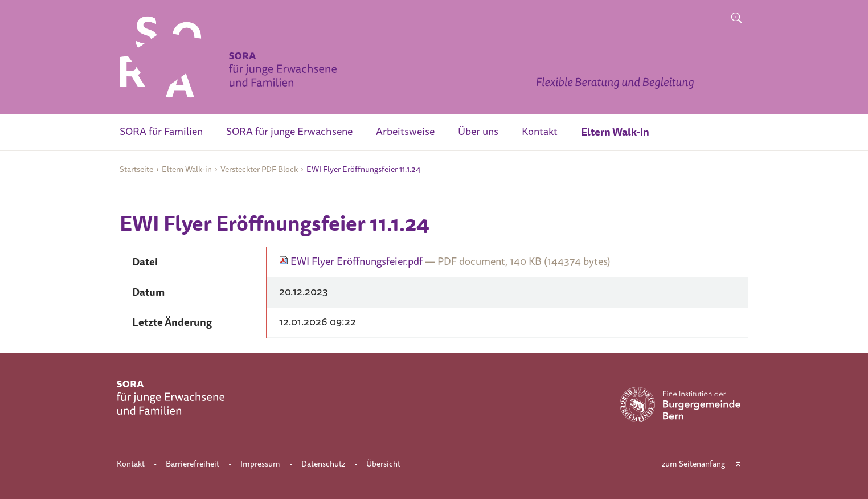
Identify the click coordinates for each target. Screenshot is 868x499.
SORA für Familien (161, 132)
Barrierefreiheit (193, 464)
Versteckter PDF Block (259, 169)
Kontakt (540, 132)
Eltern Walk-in (615, 132)
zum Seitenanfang (693, 464)
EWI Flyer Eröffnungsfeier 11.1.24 (363, 169)
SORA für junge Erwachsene (289, 132)
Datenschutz (323, 464)
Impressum (260, 464)
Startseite (136, 169)
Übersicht (383, 464)
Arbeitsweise (405, 132)
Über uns (478, 132)
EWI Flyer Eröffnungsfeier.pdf (352, 262)
